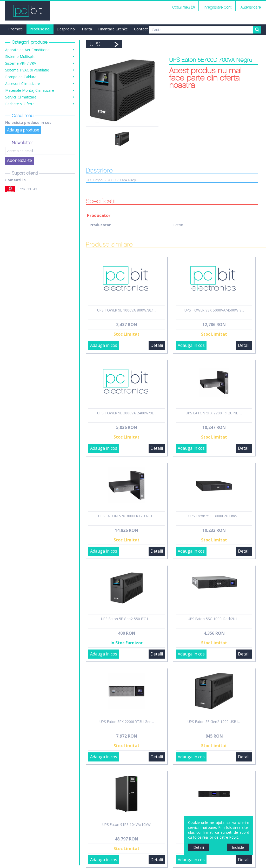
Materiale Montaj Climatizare (30, 90)
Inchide (238, 847)
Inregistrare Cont (218, 7)
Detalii (157, 345)
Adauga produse (23, 130)
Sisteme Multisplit (20, 57)
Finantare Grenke (113, 29)
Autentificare (251, 7)
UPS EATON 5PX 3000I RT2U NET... (127, 516)
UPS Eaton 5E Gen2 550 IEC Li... (127, 619)
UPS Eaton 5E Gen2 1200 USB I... (214, 722)
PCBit (28, 11)
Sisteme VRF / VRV (21, 63)
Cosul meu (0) (183, 7)
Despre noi (66, 29)
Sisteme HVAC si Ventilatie (27, 70)
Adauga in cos (104, 345)
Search (257, 30)
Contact (141, 29)
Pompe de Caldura (21, 77)
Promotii (16, 29)
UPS (95, 44)
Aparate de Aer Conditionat (28, 50)
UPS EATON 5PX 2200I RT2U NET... (214, 413)
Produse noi (40, 29)
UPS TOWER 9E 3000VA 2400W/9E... (127, 413)
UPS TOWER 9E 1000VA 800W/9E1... (127, 310)
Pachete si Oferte (20, 104)
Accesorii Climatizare (23, 84)
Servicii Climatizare (21, 97)
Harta (87, 29)
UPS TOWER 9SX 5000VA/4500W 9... (214, 310)
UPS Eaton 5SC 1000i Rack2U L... (214, 619)
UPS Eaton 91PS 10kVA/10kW (127, 824)
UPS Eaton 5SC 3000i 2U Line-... (214, 516)
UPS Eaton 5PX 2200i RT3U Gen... (127, 722)
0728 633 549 (27, 189)
